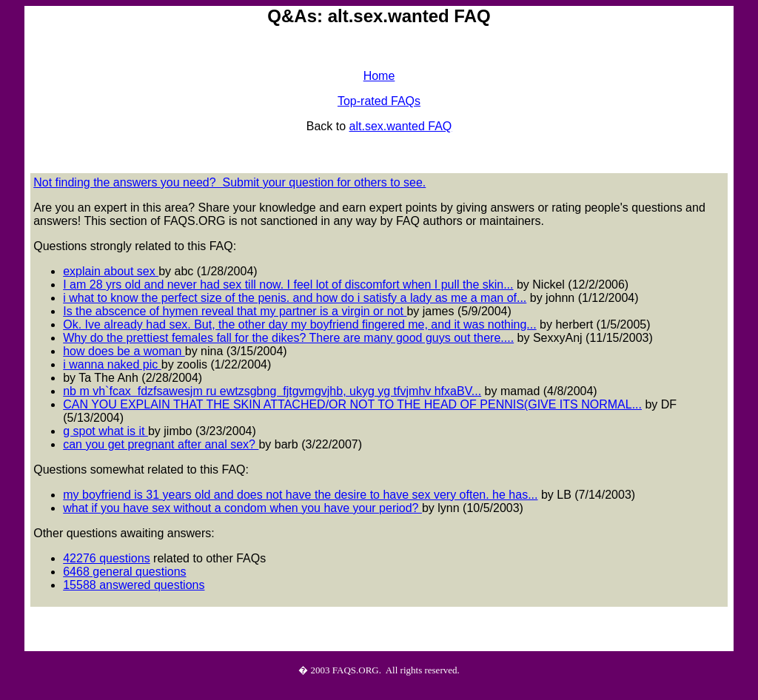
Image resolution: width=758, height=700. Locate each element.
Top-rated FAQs (379, 101)
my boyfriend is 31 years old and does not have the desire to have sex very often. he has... (300, 495)
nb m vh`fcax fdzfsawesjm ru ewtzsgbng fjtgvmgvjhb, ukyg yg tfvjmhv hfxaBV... (272, 391)
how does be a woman (124, 351)
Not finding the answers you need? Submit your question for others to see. (229, 182)
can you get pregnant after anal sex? (161, 444)
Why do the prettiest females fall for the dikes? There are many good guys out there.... (288, 338)
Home (379, 76)
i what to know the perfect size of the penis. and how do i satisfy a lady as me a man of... (295, 298)
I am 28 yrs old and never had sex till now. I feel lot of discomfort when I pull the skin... (288, 285)
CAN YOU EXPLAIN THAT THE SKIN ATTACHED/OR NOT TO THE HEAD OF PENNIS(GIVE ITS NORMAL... (352, 404)
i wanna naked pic (112, 364)
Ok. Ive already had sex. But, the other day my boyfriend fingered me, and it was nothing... (299, 324)
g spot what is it (105, 431)
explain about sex (111, 271)
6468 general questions (124, 572)
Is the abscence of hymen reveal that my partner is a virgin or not (235, 311)
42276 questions (106, 558)
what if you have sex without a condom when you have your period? (242, 508)
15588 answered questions (134, 585)
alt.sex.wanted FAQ (401, 126)
